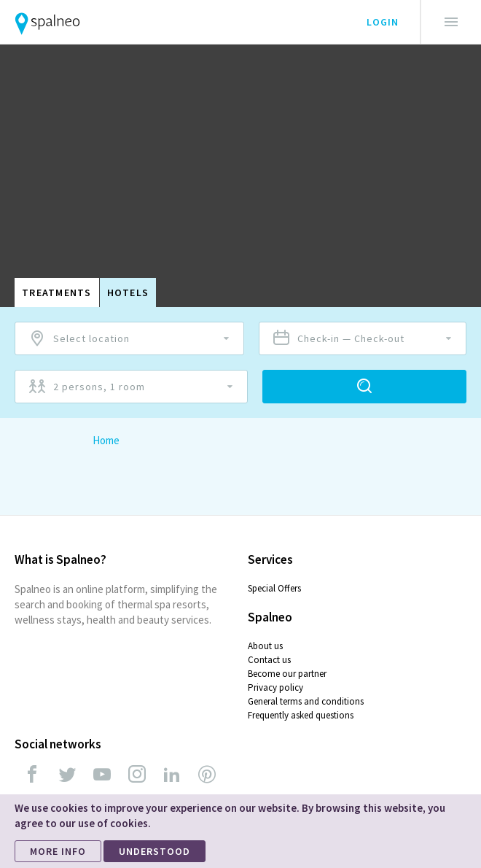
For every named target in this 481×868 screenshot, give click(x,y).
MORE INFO (58, 851)
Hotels (128, 292)
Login (383, 22)
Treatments (57, 292)
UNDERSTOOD (155, 851)
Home (106, 440)
